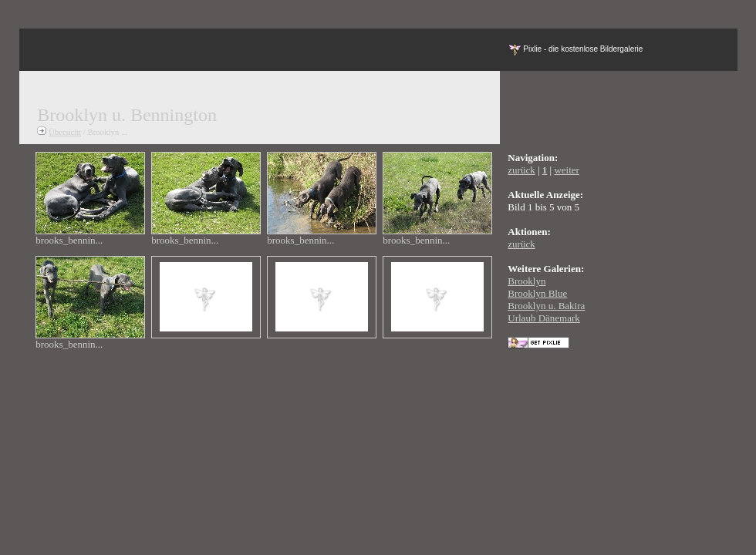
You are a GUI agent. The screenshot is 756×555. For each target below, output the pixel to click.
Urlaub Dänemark (544, 318)
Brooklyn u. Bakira (546, 306)
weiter (566, 170)
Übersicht (65, 132)
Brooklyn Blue (537, 293)
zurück (521, 170)
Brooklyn (526, 281)
